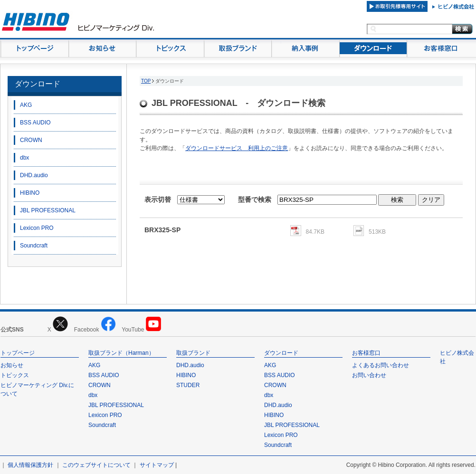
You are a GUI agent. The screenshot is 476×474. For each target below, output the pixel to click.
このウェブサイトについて (96, 465)
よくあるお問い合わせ (381, 365)
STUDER (188, 385)
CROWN (31, 140)
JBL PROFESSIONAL (48, 210)
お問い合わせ (369, 375)
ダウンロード (38, 84)
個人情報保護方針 (30, 465)
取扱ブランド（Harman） (121, 353)
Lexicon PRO (37, 228)
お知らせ (12, 365)
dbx (24, 158)
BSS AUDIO (35, 123)
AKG (26, 105)
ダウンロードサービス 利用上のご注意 (237, 148)
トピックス (15, 375)
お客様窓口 (366, 353)
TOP (146, 81)
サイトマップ (157, 465)
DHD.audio (34, 175)
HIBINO (30, 193)
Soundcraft (34, 246)
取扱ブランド (193, 353)
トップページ (18, 353)
